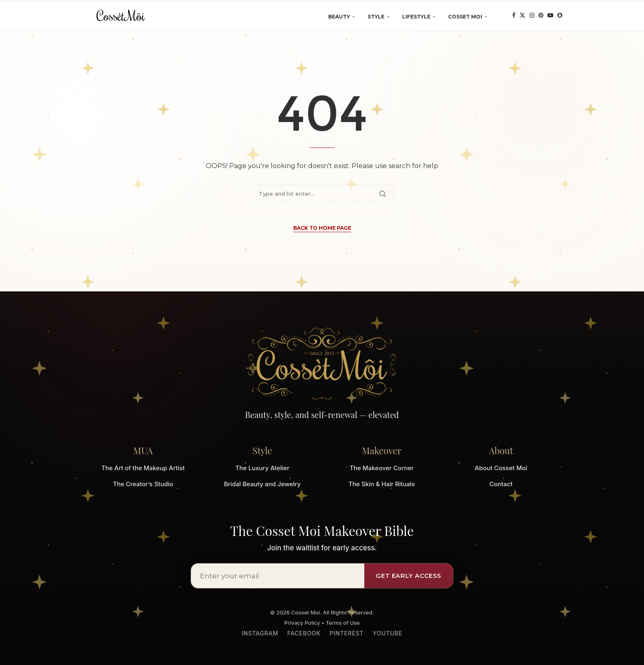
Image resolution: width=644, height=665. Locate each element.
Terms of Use (343, 623)
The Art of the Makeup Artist (143, 468)
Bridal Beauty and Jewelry (262, 484)
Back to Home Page (322, 228)
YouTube (387, 633)
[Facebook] (514, 17)
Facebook (304, 633)
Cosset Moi (465, 17)
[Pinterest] (541, 17)
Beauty (339, 17)
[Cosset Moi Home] (322, 364)
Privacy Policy (302, 623)
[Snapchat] (560, 17)
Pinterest (346, 633)
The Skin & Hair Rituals (382, 484)
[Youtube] (550, 17)
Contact (501, 484)
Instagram (260, 633)
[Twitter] (522, 17)
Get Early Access (409, 576)
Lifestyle (416, 17)
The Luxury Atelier (262, 468)
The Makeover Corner (382, 468)
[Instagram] (532, 17)
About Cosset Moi (501, 468)
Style (376, 17)
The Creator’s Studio (143, 484)
